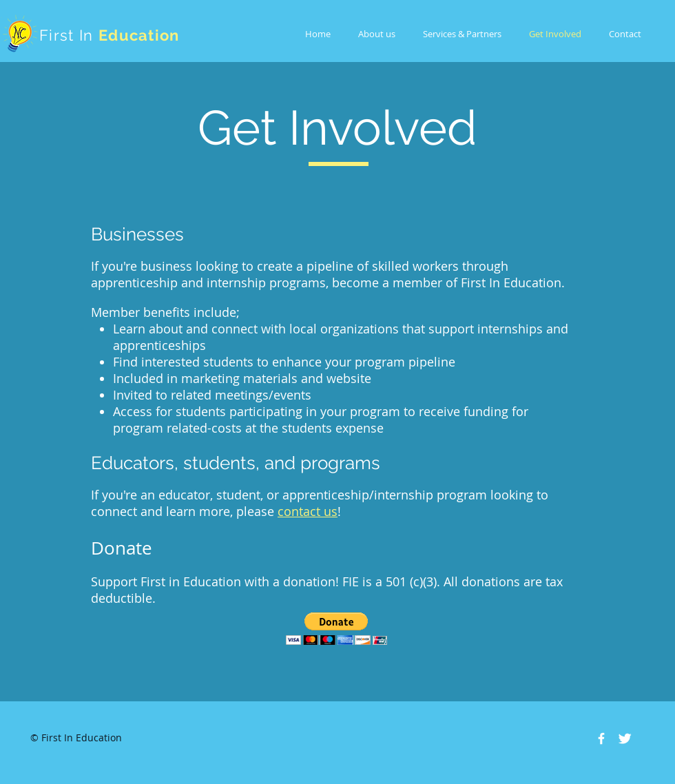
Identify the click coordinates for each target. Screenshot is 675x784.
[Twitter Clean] (625, 739)
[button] (336, 629)
